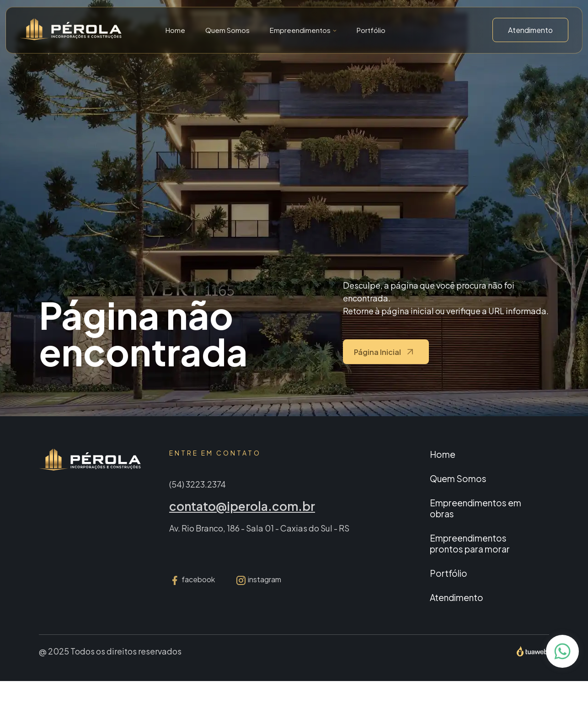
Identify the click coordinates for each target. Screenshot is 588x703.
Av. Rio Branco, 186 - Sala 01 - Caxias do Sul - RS (259, 528)
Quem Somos (227, 30)
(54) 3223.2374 (198, 484)
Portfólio (371, 30)
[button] (303, 30)
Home (175, 30)
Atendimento (530, 30)
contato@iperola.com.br (242, 506)
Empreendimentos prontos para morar (470, 543)
